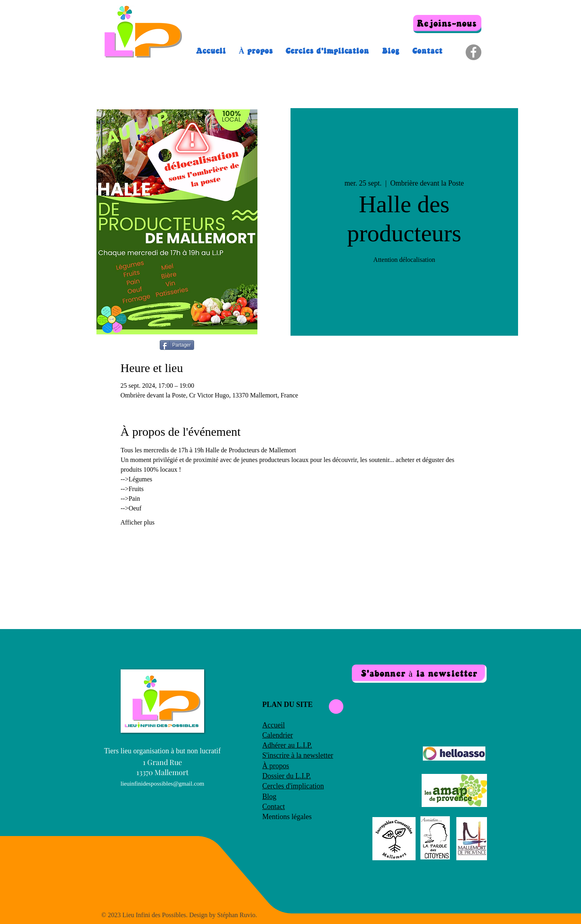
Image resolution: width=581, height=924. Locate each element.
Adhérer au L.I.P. (287, 745)
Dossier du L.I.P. (287, 776)
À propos (276, 766)
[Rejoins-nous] (447, 24)
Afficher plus (138, 522)
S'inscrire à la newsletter (298, 755)
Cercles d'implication (293, 786)
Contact (274, 807)
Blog (269, 796)
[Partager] (177, 345)
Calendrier (278, 735)
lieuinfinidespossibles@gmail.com (163, 784)
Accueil (274, 725)
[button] (419, 674)
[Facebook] (473, 52)
